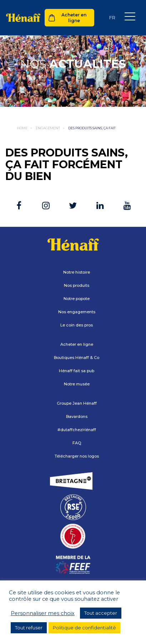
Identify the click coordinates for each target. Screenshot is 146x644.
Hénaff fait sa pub (77, 371)
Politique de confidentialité (84, 628)
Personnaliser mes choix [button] (43, 613)
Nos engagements (77, 312)
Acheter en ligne (74, 18)
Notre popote (77, 299)
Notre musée (77, 384)
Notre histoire (77, 272)
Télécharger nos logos (77, 456)
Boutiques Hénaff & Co (77, 358)
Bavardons (77, 416)
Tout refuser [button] (29, 628)
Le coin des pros (77, 325)
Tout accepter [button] (101, 613)
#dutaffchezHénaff (77, 430)
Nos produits (77, 285)
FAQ (77, 443)
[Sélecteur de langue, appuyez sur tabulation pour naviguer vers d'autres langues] (112, 18)
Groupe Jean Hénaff (77, 403)
